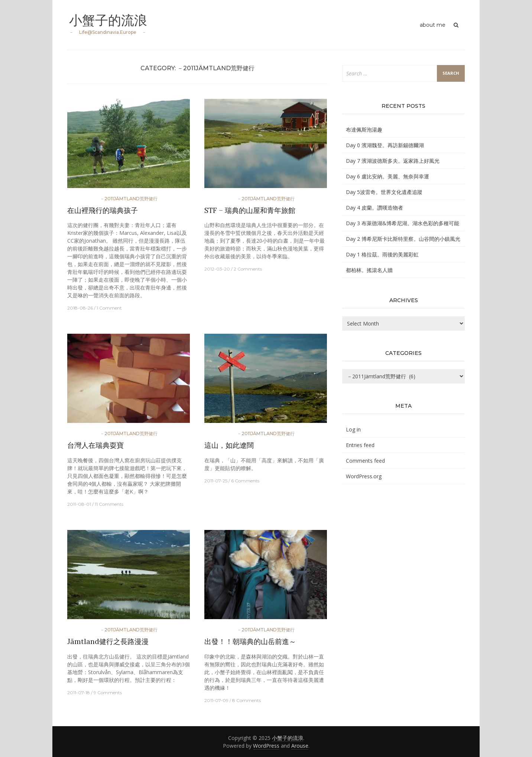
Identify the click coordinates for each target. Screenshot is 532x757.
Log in (353, 429)
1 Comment (109, 308)
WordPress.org (364, 476)
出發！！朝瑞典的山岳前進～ (250, 641)
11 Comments (109, 504)
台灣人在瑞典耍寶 (95, 445)
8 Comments (246, 700)
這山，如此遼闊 (229, 445)
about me (433, 25)
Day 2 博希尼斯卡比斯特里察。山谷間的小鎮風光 (403, 239)
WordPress (266, 746)
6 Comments (245, 481)
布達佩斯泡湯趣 (364, 130)
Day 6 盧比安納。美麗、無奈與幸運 (387, 176)
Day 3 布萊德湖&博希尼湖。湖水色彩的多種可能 (403, 223)
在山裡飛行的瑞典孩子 (103, 210)
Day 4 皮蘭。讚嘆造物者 (374, 208)
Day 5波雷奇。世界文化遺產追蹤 (384, 192)
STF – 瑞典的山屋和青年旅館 (250, 210)
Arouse (300, 746)
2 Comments (248, 269)
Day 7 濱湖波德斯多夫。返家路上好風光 (393, 161)
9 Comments (108, 693)
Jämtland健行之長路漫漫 (108, 641)
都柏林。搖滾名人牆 (369, 270)
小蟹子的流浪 (109, 20)
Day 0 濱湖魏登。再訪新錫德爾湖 (385, 145)
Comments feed (365, 461)
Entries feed (360, 445)
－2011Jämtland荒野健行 (129, 199)
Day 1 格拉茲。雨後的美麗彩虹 (382, 254)
